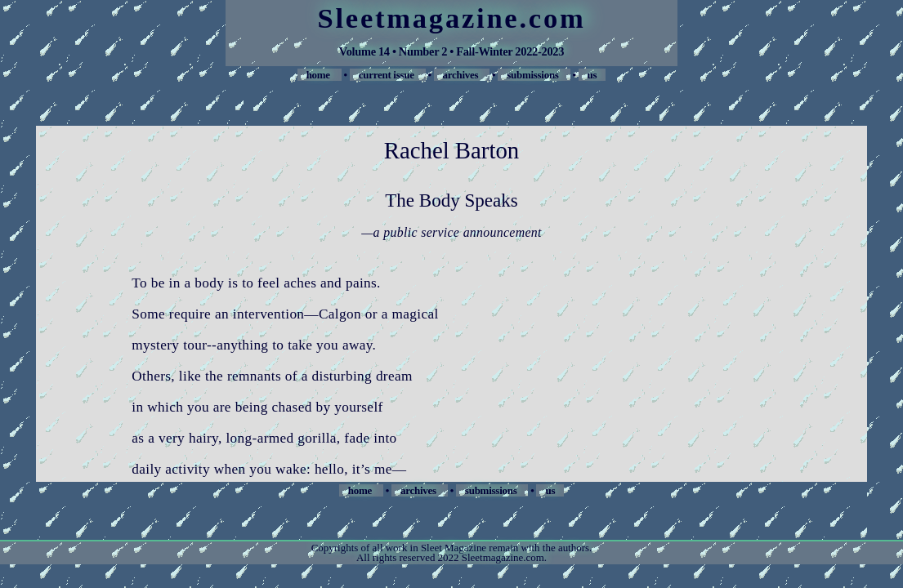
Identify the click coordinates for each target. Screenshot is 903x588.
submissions (534, 75)
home (320, 75)
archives (462, 75)
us (592, 75)
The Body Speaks (451, 200)
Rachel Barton (452, 150)
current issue (388, 75)
